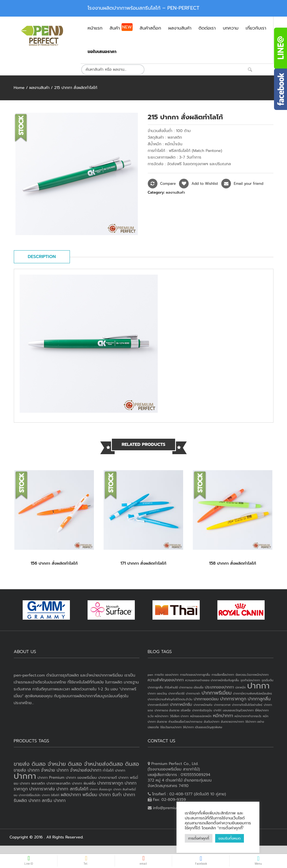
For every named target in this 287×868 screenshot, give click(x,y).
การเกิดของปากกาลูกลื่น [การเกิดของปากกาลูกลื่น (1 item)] (195, 675)
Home (19, 88)
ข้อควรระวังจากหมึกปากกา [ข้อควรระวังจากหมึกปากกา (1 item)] (252, 675)
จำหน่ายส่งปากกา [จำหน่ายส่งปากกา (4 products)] (86, 770)
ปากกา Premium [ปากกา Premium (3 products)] (51, 778)
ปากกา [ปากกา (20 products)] (25, 776)
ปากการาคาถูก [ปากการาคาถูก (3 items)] (233, 699)
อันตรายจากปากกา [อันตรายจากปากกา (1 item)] (233, 722)
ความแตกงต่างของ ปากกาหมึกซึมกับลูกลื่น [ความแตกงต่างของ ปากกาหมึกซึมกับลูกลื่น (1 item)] (212, 680)
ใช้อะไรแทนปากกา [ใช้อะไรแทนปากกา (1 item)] (171, 727)
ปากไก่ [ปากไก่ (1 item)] (218, 710)
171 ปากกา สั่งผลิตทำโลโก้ (143, 563)
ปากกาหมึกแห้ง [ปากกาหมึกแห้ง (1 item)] (203, 705)
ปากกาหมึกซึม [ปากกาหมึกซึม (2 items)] (181, 705)
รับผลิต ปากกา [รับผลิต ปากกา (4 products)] (27, 801)
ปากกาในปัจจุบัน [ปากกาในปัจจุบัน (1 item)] (202, 710)
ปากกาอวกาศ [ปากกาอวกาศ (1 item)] (222, 705)
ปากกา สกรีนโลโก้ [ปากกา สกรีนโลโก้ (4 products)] (72, 789)
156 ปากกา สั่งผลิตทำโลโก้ (54, 563)
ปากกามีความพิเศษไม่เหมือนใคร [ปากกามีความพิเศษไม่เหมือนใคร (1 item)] (253, 693)
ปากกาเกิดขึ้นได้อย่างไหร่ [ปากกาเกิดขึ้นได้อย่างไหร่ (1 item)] (247, 705)
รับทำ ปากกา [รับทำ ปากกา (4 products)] (124, 795)
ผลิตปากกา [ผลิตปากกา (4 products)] (71, 795)
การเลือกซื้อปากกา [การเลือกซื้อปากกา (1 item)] (223, 675)
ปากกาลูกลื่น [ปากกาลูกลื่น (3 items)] (259, 699)
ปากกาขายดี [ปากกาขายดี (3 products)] (108, 778)
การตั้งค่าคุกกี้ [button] (199, 838)
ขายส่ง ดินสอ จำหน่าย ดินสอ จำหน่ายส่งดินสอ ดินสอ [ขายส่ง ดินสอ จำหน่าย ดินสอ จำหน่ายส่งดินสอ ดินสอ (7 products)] (77, 764)
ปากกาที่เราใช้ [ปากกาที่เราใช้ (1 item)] (176, 693)
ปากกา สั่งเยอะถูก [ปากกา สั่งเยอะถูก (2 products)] (101, 789)
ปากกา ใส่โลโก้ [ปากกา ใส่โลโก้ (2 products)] (51, 795)
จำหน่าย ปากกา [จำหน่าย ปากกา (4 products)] (55, 770)
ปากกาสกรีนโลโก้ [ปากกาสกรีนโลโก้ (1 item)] (158, 705)
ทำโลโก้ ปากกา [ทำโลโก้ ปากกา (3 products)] (114, 770)
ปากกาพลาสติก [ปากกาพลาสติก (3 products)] (58, 783)
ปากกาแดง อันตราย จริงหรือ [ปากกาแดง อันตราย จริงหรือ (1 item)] (173, 710)
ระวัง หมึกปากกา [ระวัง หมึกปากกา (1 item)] (158, 716)
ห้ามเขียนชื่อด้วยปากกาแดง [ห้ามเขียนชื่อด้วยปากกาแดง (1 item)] (185, 722)
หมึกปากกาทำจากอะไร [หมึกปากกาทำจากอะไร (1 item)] (248, 716)
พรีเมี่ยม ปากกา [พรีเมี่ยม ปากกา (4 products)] (97, 795)
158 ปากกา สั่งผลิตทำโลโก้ (233, 563)
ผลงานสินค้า (39, 88)
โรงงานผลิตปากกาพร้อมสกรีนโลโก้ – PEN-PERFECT (143, 8)
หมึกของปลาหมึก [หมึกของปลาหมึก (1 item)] (201, 716)
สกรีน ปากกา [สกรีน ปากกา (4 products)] (54, 801)
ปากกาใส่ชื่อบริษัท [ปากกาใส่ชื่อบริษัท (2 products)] (30, 795)
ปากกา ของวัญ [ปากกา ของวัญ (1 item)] (157, 693)
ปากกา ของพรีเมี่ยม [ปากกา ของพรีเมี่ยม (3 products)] (81, 778)
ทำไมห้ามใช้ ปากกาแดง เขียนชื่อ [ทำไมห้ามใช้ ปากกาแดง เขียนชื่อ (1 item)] (184, 687)
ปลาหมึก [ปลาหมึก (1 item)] (241, 687)
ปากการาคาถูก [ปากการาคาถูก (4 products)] (110, 783)
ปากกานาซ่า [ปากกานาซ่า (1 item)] (193, 693)
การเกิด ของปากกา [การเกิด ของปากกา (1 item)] (167, 675)
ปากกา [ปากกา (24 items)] (258, 686)
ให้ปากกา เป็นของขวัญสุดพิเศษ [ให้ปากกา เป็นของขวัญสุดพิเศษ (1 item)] (203, 727)
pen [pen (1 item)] (151, 675)
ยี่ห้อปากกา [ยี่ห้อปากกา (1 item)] (262, 710)
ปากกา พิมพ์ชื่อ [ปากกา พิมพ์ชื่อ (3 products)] (84, 783)
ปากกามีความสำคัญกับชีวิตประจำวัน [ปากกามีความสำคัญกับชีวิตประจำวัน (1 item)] (170, 699)
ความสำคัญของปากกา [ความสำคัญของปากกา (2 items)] (166, 680)
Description (42, 257)
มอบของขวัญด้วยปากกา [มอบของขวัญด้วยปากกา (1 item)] (238, 710)
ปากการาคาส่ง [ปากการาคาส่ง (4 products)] (42, 789)
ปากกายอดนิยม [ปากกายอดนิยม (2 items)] (206, 699)
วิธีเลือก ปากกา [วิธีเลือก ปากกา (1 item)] (179, 716)
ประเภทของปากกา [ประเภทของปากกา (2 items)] (219, 687)
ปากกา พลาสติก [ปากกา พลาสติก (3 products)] (32, 783)
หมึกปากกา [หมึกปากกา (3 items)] (223, 716)
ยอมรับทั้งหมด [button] (230, 838)
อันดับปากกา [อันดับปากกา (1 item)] (212, 722)
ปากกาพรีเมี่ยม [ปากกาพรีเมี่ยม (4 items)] (217, 693)
